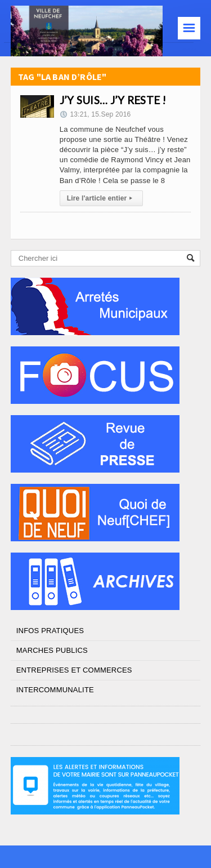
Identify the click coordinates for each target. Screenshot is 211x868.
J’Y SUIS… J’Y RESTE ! (113, 100)
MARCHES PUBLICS (52, 650)
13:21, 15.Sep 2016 (95, 114)
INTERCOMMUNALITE (55, 690)
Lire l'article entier (101, 198)
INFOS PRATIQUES (50, 631)
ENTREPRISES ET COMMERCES (74, 670)
